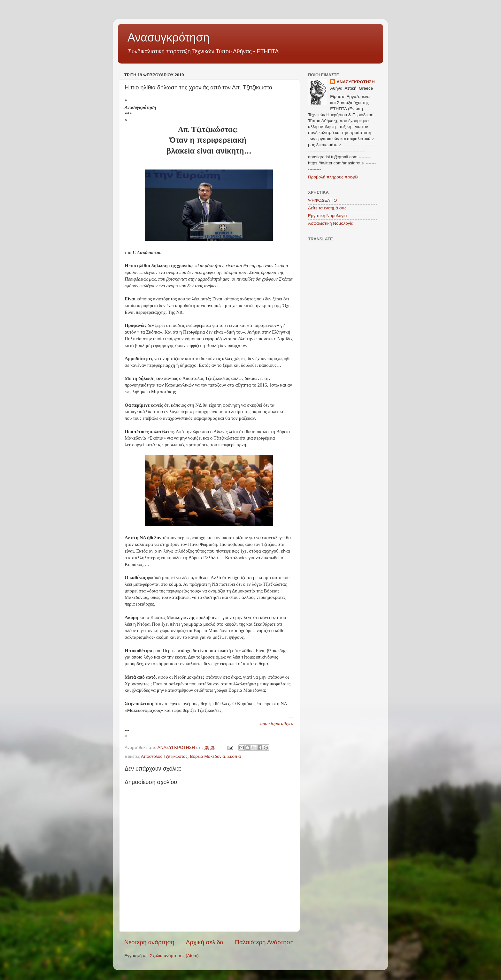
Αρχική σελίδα (205, 942)
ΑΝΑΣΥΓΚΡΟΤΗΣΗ (356, 82)
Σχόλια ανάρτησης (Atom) (174, 956)
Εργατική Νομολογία (327, 216)
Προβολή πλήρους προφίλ (333, 177)
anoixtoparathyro (277, 723)
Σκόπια (234, 756)
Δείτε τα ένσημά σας (327, 208)
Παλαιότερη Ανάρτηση (264, 942)
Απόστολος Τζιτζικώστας (164, 756)
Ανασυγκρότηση (169, 38)
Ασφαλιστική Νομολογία (331, 223)
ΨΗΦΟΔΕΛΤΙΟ (323, 200)
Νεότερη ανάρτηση (149, 942)
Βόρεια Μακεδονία (208, 756)
